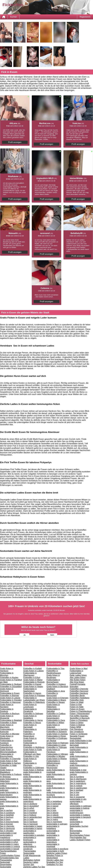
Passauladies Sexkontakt (6, 861)
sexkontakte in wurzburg (57, 849)
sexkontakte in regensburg (53, 841)
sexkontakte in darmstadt (53, 832)
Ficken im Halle (77, 707)
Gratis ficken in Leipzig (10, 698)
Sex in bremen (6, 824)
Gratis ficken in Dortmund (7, 690)
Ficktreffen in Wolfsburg (34, 747)
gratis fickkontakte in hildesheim (9, 780)
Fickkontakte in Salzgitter (53, 710)
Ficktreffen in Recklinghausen (54, 672)
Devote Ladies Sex (55, 860)
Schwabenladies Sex (9, 858)
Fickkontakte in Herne (33, 720)
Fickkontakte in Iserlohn (57, 729)
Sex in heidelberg (54, 801)
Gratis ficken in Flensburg (53, 751)
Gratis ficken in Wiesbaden (7, 737)
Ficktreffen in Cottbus (56, 714)
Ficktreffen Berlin (77, 696)
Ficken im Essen (77, 709)
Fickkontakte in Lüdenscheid (76, 672)
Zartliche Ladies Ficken (57, 853)
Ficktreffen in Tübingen (57, 747)
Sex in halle (28, 819)
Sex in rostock (76, 786)
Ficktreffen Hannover (79, 691)
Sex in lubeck (52, 815)
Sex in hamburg (30, 822)
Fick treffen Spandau (79, 716)
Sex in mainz (52, 819)
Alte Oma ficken (77, 682)
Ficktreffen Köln (77, 700)
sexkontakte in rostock (10, 847)
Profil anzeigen (15, 142)
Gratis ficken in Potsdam (34, 696)
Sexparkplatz (76, 738)
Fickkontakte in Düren (56, 736)
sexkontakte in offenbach (76, 803)
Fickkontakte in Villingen (57, 754)
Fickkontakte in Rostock (34, 682)
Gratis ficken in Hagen (33, 687)
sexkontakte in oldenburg (30, 843)
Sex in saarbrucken (78, 788)
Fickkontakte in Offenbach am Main (32, 753)
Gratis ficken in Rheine (57, 759)
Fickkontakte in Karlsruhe (7, 730)
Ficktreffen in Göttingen (34, 768)
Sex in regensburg (78, 783)
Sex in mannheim (54, 822)
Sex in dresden (7, 831)
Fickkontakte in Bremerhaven (53, 681)
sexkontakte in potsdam (34, 835)
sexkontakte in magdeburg (6, 836)
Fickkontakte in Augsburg (7, 742)
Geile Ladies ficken (78, 675)
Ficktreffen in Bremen (10, 696)
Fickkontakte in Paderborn (30, 730)
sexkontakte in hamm (33, 829)
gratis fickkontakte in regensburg (32, 800)
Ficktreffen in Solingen (33, 714)
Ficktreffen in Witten (55, 723)
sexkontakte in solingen (57, 824)
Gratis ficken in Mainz (33, 680)
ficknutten (74, 687)
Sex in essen (29, 810)
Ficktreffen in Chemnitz (10, 759)
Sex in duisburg (30, 804)
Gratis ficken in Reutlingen (53, 676)
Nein (52, 635)
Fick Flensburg (76, 729)
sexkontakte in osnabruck (30, 848)
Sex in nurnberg (77, 777)
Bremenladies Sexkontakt (76, 832)
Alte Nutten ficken (78, 680)
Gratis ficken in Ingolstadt (30, 740)
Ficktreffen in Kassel (32, 684)
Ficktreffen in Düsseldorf (11, 687)
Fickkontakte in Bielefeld (11, 720)
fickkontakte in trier (78, 770)
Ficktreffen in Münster (10, 734)
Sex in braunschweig (9, 822)
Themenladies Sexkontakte (30, 852)
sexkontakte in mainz (9, 844)
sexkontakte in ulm (78, 799)
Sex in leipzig (52, 813)
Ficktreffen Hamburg (79, 693)
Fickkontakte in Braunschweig (7, 755)
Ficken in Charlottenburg (81, 711)
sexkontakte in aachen (10, 840)
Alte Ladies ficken (78, 678)
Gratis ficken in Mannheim (7, 726)
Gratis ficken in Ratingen (57, 743)
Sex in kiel (51, 808)
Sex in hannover (31, 824)
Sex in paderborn (77, 781)
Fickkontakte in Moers (56, 700)
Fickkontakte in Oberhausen (30, 674)
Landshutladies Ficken (10, 856)
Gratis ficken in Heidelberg (30, 717)
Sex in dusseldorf (31, 806)
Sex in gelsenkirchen (33, 817)
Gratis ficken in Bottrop (33, 770)
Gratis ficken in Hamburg (7, 670)
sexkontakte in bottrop (80, 808)
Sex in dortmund (7, 829)
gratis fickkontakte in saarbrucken (79, 749)
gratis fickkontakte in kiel (81, 741)
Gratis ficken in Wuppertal (7, 717)
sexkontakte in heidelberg (53, 827)
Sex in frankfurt (30, 813)
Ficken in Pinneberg (79, 720)
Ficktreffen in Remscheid (52, 694)
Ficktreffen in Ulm (31, 756)
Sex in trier (75, 792)
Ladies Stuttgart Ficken (80, 840)
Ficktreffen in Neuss (32, 723)
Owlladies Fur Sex (55, 865)
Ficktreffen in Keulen (9, 678)
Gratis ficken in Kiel (9, 761)
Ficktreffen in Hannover (10, 702)
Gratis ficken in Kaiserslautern (53, 717)
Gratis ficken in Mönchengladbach (8, 751)
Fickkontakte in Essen (10, 693)
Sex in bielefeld (7, 815)
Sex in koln (51, 810)
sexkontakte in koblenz (80, 815)
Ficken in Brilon (77, 723)
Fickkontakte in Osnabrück (30, 710)
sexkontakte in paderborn (53, 836)
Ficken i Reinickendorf (80, 714)
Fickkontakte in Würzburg (30, 744)
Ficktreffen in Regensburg (29, 735)
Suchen (13, 17)
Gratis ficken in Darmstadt (30, 726)
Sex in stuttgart (76, 790)
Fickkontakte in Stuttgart (11, 684)
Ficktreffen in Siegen (56, 702)
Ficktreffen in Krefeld (32, 669)
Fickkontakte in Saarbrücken (30, 690)
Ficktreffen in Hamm (32, 693)
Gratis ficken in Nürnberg (7, 706)
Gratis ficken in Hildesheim (53, 706)
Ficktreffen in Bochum (10, 714)
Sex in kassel (52, 806)
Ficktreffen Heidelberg (80, 698)
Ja (24, 635)
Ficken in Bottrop (77, 725)
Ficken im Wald (77, 702)
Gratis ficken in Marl (79, 669)
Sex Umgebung (77, 732)
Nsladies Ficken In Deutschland (55, 857)
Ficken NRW (75, 727)
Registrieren (85, 17)
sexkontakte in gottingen (81, 806)
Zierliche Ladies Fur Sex (34, 867)
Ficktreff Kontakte (78, 684)
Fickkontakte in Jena (56, 691)
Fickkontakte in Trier (55, 669)
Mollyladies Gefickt (32, 860)
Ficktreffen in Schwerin (57, 732)
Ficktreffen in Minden (56, 756)
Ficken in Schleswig (79, 734)
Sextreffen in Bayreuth (80, 718)
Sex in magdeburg (55, 817)
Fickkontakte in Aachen (10, 763)
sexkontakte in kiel (8, 833)
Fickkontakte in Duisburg (7, 710)
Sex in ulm (74, 795)
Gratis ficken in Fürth (33, 750)
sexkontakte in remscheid (76, 823)
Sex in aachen (6, 810)
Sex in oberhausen (78, 779)
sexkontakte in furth (55, 851)
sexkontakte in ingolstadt (53, 845)
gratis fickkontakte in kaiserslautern (9, 794)
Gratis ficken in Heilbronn (30, 760)
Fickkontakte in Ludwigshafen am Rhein (34, 699)
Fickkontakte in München (7, 674)
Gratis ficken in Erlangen (57, 698)
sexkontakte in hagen (33, 826)
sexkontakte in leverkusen (30, 839)
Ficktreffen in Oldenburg (34, 702)
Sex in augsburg (7, 813)
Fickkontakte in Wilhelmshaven (53, 762)
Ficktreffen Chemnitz (79, 689)
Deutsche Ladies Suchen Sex (31, 863)
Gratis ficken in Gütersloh (53, 726)
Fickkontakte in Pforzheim (30, 764)
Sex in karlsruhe (54, 804)
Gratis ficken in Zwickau (57, 734)
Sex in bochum (7, 817)
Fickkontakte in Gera (56, 720)
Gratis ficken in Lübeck (33, 671)
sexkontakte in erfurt (9, 842)
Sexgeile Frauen (77, 736)
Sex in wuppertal (77, 797)
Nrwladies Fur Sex (55, 862)
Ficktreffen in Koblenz (56, 684)
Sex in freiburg (30, 815)
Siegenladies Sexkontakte (6, 866)
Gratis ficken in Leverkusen (30, 706)
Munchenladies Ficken (80, 835)
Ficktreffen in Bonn (8, 723)
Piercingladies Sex (78, 838)
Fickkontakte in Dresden (11, 700)
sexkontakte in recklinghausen (77, 812)
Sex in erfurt (29, 808)
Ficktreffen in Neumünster (52, 767)
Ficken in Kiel (76, 705)
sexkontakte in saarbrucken (30, 832)
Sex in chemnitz (7, 826)
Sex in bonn (5, 819)
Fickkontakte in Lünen (56, 745)
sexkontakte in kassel (10, 849)
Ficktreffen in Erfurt (32, 678)
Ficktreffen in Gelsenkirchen (6, 746)
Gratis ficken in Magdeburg (7, 771)
